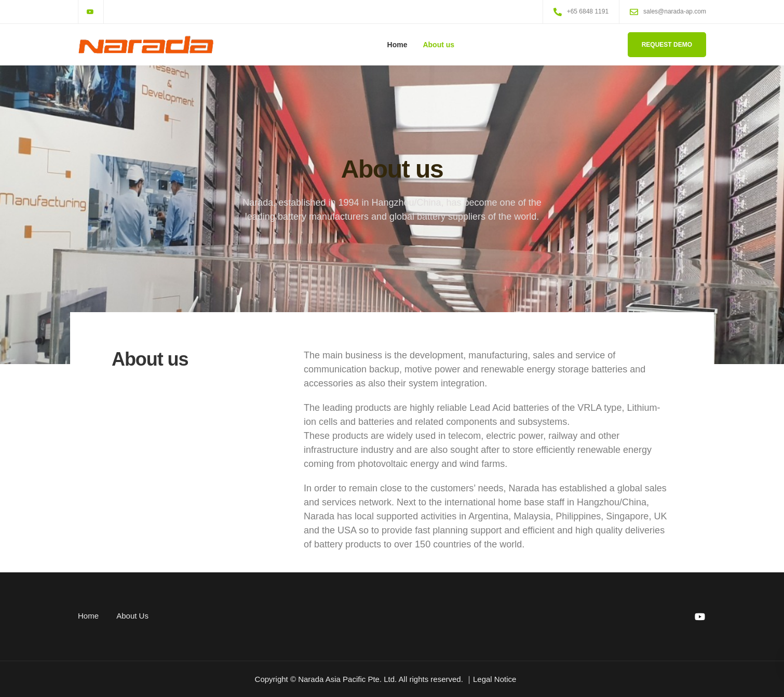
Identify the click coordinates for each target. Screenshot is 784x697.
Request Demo (667, 45)
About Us (132, 616)
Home (397, 45)
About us (438, 45)
